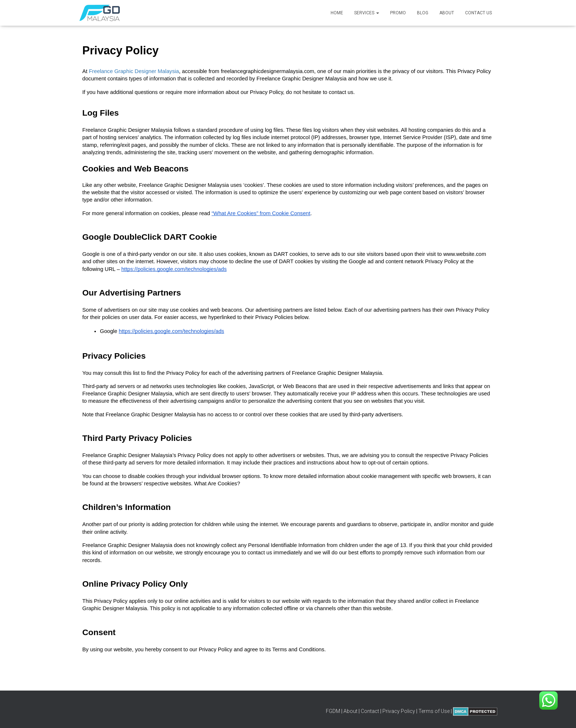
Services (367, 13)
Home (337, 13)
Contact (370, 711)
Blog (423, 13)
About (447, 13)
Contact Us (478, 13)
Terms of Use (434, 711)
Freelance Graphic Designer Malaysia (134, 71)
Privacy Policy (399, 711)
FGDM (333, 711)
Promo (398, 13)
